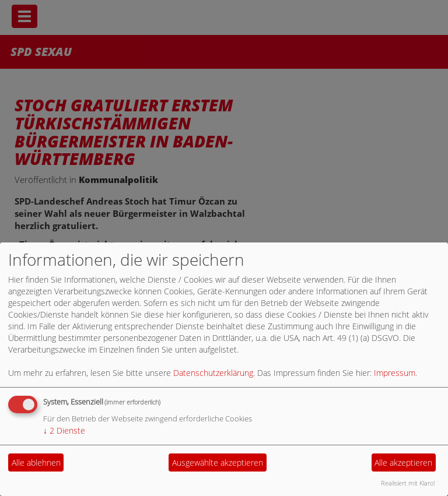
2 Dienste (64, 430)
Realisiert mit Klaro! (408, 483)
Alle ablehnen (36, 462)
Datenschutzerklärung (213, 373)
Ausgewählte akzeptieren (218, 462)
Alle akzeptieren (403, 462)
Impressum (395, 373)
